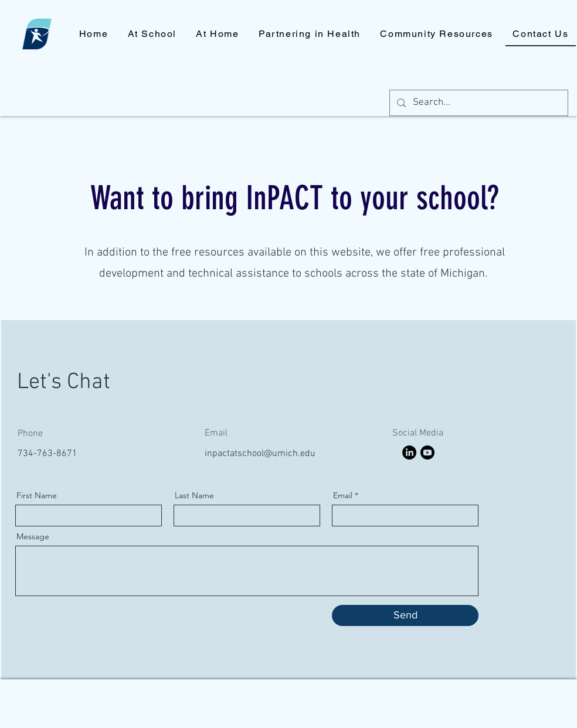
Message (33, 536)
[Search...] (478, 103)
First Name (37, 495)
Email (343, 495)
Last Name (194, 495)
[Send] (405, 615)
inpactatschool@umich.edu (260, 454)
